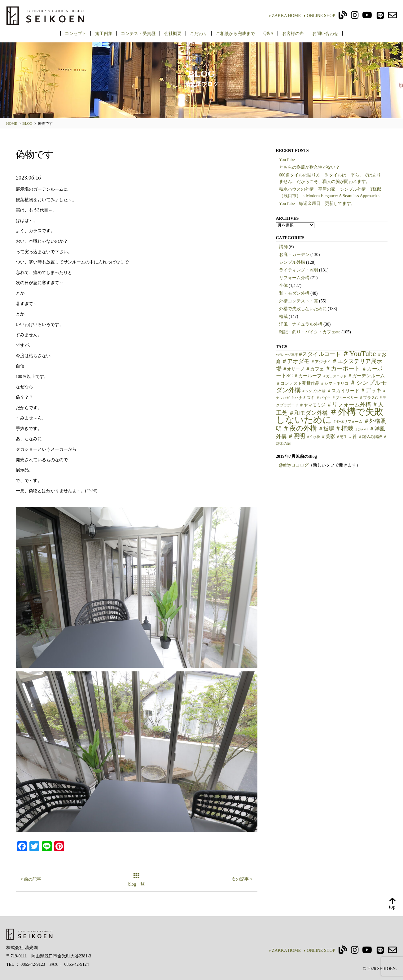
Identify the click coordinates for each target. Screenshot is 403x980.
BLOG (27, 124)
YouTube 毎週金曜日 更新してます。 (317, 204)
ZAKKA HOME (285, 16)
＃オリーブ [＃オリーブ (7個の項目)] (293, 369)
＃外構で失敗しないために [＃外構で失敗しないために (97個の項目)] (330, 416)
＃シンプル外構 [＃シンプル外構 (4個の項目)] (314, 391)
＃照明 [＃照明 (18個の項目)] (296, 436)
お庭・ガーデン (294, 255)
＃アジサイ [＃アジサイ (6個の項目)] (321, 362)
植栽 (283, 317)
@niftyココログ (294, 465)
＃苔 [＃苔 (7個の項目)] (353, 437)
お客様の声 (293, 33)
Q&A (268, 33)
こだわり (199, 33)
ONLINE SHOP (320, 16)
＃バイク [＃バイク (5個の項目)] (323, 398)
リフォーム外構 (294, 278)
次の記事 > (242, 879)
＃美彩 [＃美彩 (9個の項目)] (328, 436)
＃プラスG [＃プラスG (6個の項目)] (368, 398)
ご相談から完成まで (235, 33)
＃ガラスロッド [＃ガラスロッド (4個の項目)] (335, 376)
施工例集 (104, 33)
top (392, 904)
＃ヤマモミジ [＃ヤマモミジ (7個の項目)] (312, 405)
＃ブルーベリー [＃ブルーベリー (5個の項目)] (345, 398)
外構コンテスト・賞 (299, 301)
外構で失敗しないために (303, 309)
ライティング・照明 (299, 270)
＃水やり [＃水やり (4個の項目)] (361, 429)
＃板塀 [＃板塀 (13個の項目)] (326, 429)
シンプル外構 (292, 262)
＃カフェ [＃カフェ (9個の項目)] (315, 369)
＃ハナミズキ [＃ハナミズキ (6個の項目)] (303, 398)
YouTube (287, 160)
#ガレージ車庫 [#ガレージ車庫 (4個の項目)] (287, 355)
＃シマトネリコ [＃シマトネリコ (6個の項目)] (334, 384)
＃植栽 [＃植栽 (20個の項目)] (344, 429)
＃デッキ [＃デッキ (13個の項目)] (371, 390)
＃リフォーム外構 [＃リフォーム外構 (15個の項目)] (349, 405)
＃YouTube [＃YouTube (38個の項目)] (359, 353)
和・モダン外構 (294, 293)
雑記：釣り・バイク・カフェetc (310, 332)
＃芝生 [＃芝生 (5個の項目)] (342, 437)
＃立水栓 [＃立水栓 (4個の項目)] (313, 437)
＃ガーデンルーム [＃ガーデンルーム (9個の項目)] (366, 376)
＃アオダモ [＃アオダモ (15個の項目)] (296, 361)
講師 (283, 247)
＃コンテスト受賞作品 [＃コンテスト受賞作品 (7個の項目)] (298, 383)
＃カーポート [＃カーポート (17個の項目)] (343, 369)
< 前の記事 (31, 879)
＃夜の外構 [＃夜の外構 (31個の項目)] (300, 428)
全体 (283, 286)
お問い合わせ (325, 33)
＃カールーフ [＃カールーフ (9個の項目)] (308, 376)
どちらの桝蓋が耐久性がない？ (309, 167)
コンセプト (76, 33)
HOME (12, 124)
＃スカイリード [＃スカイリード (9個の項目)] (343, 391)
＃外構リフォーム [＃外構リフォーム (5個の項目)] (348, 422)
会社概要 (173, 33)
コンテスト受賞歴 (138, 33)
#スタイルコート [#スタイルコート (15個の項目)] (320, 354)
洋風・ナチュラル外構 (301, 324)
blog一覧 (136, 880)
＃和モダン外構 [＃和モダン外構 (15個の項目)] (308, 413)
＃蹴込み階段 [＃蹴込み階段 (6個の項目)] (370, 437)
